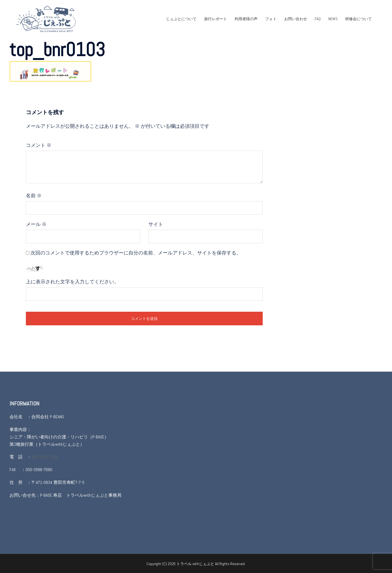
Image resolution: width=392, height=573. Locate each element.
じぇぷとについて (181, 19)
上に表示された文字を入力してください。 (72, 282)
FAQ (318, 19)
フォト (271, 19)
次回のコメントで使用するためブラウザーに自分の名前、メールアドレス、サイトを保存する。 (136, 253)
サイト (156, 224)
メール (36, 224)
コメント (39, 145)
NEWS (333, 19)
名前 (34, 195)
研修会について (359, 19)
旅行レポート (216, 19)
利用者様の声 (246, 19)
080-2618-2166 (45, 457)
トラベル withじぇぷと (196, 564)
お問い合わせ (296, 19)
